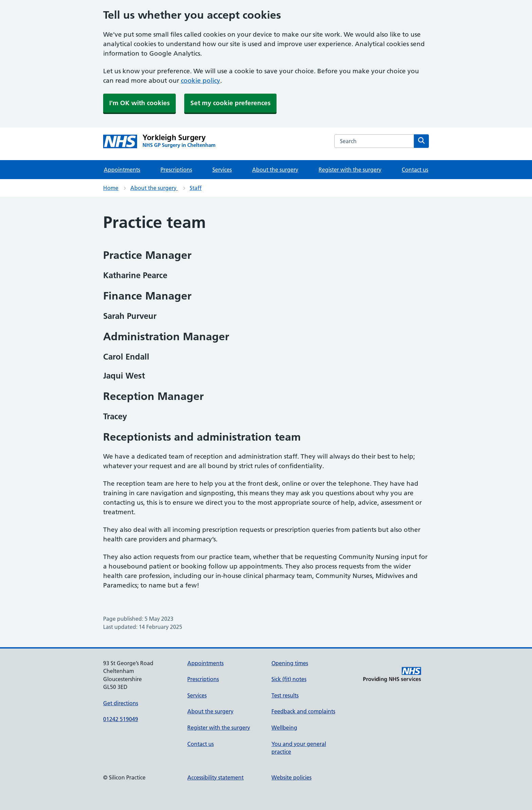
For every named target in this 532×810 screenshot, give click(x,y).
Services (222, 170)
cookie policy (201, 81)
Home (111, 188)
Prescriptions (176, 170)
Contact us (415, 170)
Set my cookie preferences (230, 103)
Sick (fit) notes (289, 679)
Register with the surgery (350, 170)
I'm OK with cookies (139, 103)
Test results (285, 695)
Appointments (122, 170)
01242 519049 (121, 719)
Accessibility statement (215, 777)
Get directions (121, 703)
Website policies (291, 777)
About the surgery (275, 170)
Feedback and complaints (303, 711)
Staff (196, 188)
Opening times (290, 663)
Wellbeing (284, 728)
